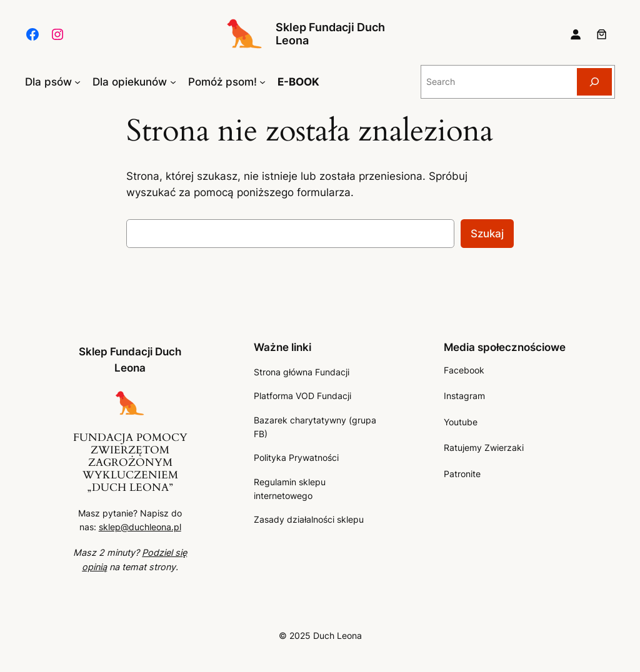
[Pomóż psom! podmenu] (262, 82)
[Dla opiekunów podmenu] (173, 82)
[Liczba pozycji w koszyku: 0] (602, 34)
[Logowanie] (576, 34)
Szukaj (487, 234)
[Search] (594, 82)
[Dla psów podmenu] (77, 82)
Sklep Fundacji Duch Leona (330, 33)
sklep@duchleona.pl (140, 527)
